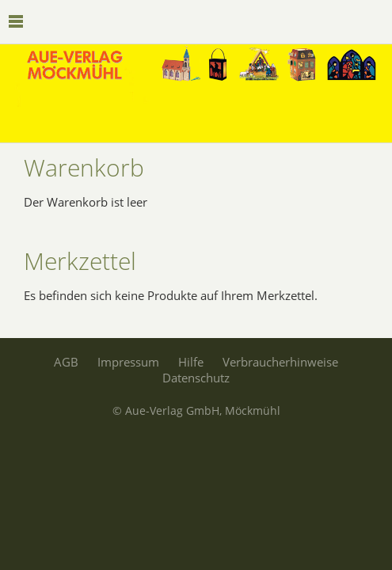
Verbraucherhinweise (280, 362)
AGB (66, 362)
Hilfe (191, 362)
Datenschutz (196, 378)
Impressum (128, 362)
